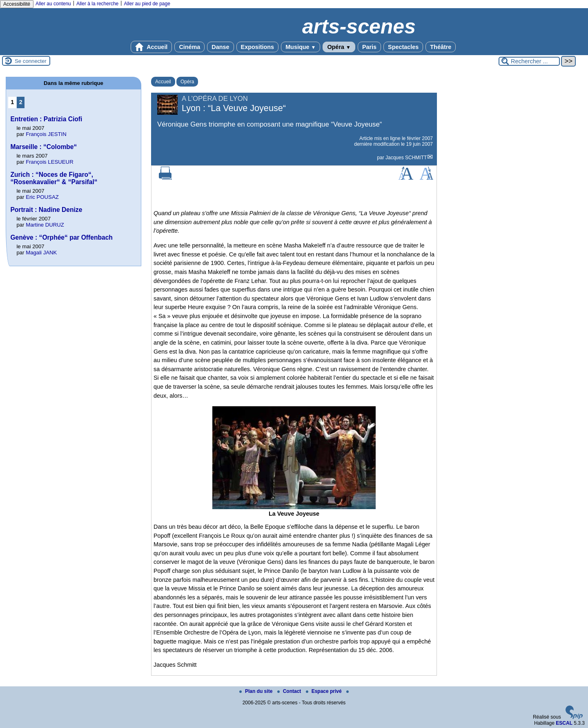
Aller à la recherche (97, 4)
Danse (220, 47)
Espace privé (324, 691)
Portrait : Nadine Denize (46, 210)
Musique (301, 47)
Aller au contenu (53, 4)
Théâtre (441, 47)
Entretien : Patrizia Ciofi (46, 119)
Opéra (339, 47)
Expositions (258, 47)
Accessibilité (17, 4)
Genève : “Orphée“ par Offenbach (61, 237)
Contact (290, 691)
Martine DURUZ (45, 225)
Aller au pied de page (147, 4)
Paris (369, 47)
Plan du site (257, 691)
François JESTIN (46, 134)
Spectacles (403, 47)
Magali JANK (41, 253)
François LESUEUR (50, 162)
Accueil (151, 47)
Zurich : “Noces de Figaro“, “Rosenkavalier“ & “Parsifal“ (54, 178)
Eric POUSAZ (42, 197)
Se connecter (31, 61)
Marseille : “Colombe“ (43, 147)
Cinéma (189, 47)
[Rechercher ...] (529, 61)
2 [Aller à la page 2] (21, 102)
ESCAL (564, 723)
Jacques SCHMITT (406, 158)
